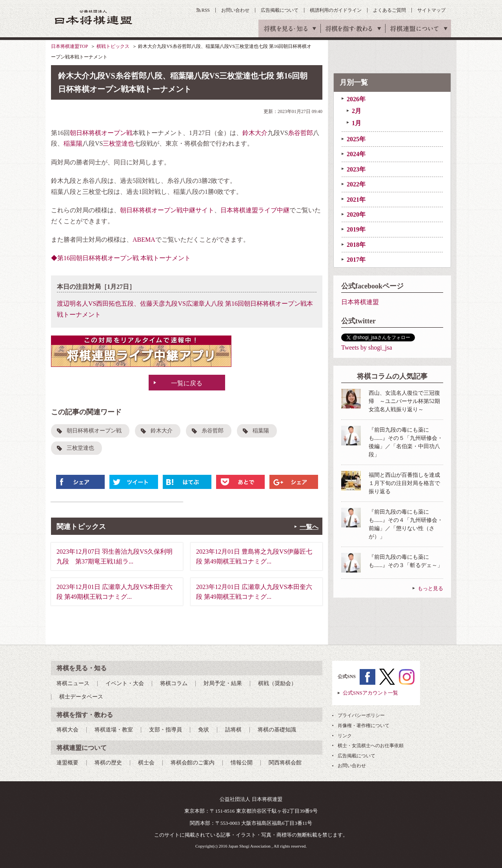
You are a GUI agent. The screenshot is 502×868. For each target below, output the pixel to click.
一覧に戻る (187, 383)
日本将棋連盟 (360, 302)
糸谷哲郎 (300, 133)
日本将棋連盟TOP (69, 46)
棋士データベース (81, 697)
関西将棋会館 (285, 763)
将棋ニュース (73, 683)
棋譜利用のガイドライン (336, 10)
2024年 (356, 154)
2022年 (356, 184)
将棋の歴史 (108, 763)
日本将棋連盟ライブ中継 (255, 210)
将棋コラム (174, 683)
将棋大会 (67, 730)
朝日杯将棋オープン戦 (101, 133)
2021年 (356, 200)
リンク (345, 736)
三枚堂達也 (118, 143)
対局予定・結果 (223, 683)
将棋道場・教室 (114, 730)
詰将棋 (233, 730)
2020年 (356, 214)
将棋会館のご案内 (193, 763)
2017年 (356, 260)
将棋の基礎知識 (277, 730)
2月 (356, 111)
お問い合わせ (235, 10)
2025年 (356, 139)
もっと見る (430, 588)
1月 (356, 123)
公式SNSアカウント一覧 (370, 693)
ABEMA (144, 240)
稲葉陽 (73, 143)
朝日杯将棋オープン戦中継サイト (167, 210)
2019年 (356, 229)
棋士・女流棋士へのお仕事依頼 (371, 746)
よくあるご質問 (389, 10)
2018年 (356, 245)
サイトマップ (431, 10)
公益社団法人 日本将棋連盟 (94, 17)
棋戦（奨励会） (277, 683)
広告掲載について (280, 10)
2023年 (356, 169)
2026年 (356, 99)
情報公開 (242, 763)
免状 (204, 730)
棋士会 (146, 763)
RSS (206, 10)
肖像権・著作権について (364, 726)
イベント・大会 (125, 683)
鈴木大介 (255, 133)
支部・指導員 (166, 730)
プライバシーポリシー (361, 715)
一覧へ (309, 527)
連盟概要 (67, 763)
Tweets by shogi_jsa (367, 347)
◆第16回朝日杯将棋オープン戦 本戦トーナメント (121, 258)
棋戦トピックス (113, 46)
